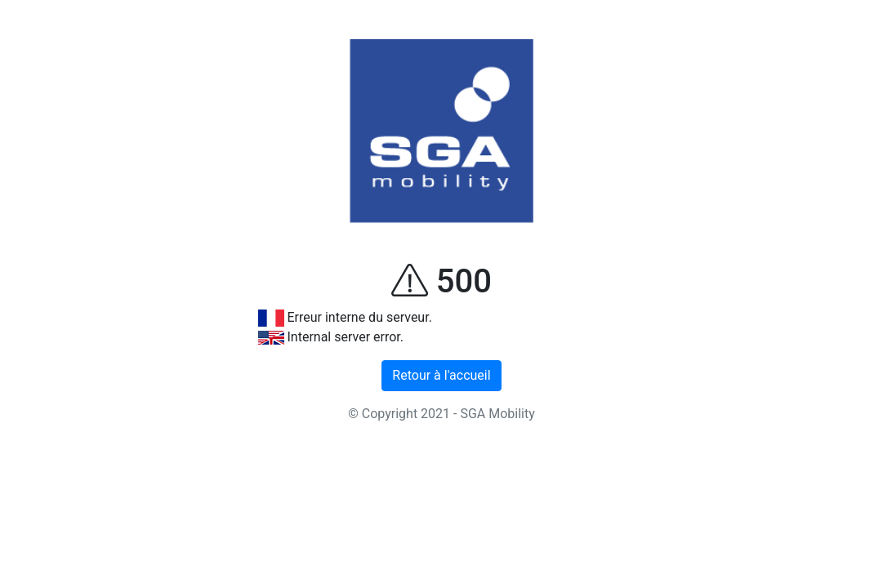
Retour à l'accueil (441, 375)
